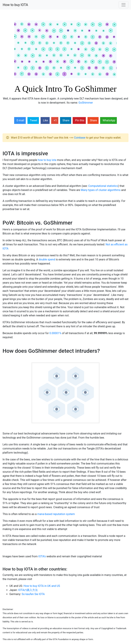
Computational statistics (103, 186)
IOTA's (42, 556)
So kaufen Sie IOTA (33, 594)
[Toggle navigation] (123, 5)
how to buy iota (47, 160)
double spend (47, 259)
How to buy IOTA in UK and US (42, 586)
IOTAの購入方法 (28, 590)
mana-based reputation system (56, 514)
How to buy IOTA (15, 5)
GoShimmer (86, 103)
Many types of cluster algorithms (101, 190)
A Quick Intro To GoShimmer (65, 89)
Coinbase (80, 138)
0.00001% (55, 333)
